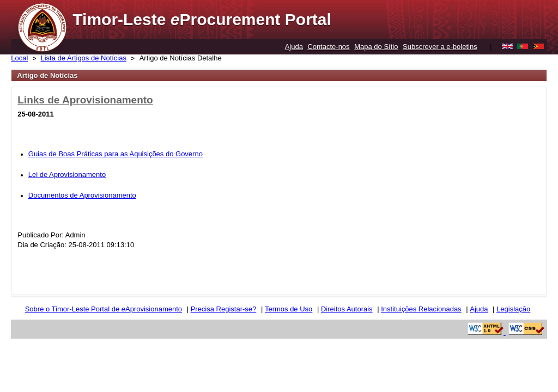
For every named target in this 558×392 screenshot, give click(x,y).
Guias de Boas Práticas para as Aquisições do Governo (116, 154)
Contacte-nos (328, 47)
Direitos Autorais (347, 309)
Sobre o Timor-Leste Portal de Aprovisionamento (104, 309)
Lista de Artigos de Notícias (83, 58)
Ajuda (294, 47)
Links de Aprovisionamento (85, 100)
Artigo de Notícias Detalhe (181, 58)
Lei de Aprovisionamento (67, 174)
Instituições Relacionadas (421, 309)
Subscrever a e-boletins (440, 47)
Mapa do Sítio (376, 47)
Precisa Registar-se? (224, 309)
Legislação (513, 309)
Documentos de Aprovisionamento (82, 195)
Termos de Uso (289, 309)
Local (19, 58)
